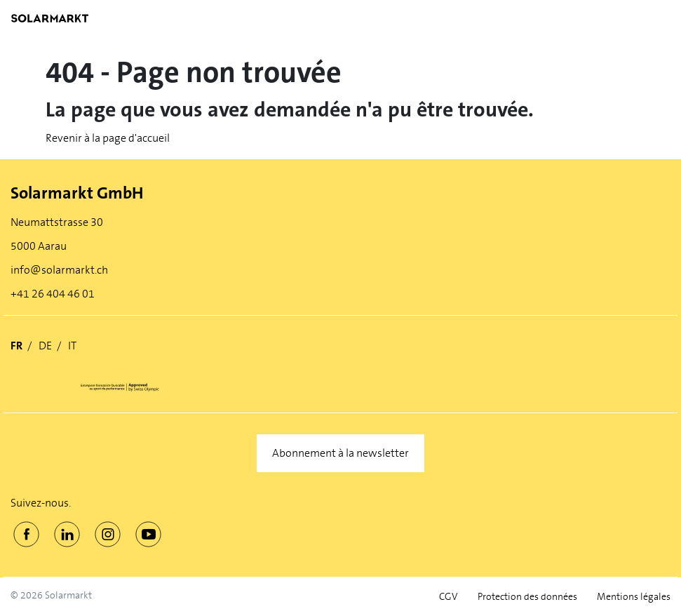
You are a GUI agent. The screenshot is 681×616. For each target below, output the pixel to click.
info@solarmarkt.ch (59, 270)
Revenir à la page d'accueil (108, 138)
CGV (449, 597)
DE (45, 346)
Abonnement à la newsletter (340, 453)
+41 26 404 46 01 (53, 294)
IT (72, 346)
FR (16, 346)
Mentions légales (634, 597)
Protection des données (527, 597)
